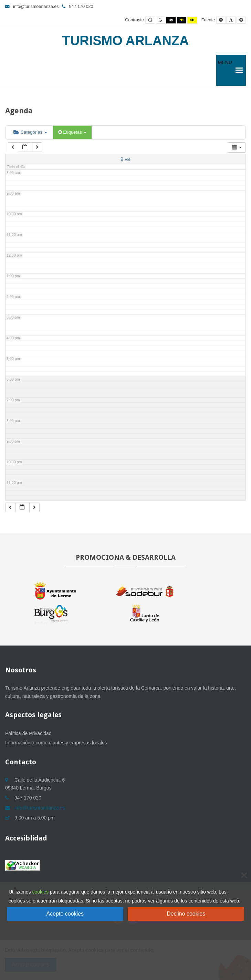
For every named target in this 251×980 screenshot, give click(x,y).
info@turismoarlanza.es (32, 7)
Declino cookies (186, 914)
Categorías (30, 132)
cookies (40, 892)
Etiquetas (72, 132)
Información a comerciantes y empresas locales (56, 743)
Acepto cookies (65, 914)
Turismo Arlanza (126, 41)
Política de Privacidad (28, 733)
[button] (225, 70)
